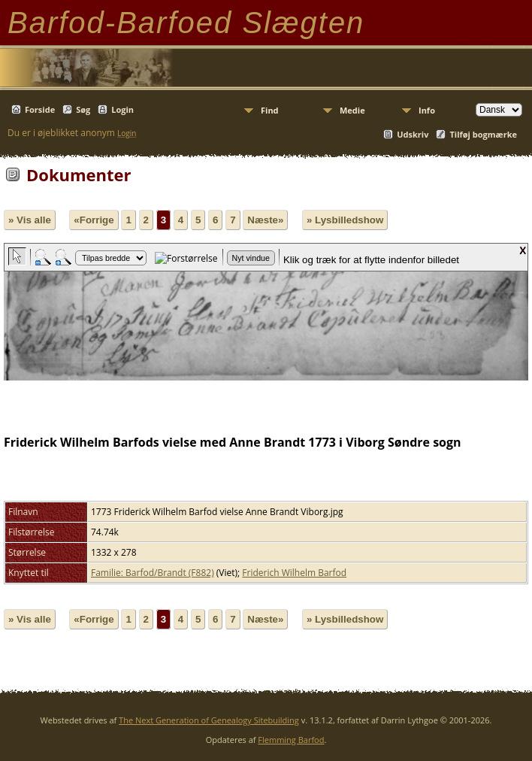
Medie (352, 110)
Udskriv (413, 134)
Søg (83, 109)
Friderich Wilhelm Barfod (294, 573)
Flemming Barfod (291, 740)
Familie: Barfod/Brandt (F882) (153, 573)
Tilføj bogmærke (483, 134)
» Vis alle (30, 220)
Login (122, 109)
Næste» (265, 220)
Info (427, 110)
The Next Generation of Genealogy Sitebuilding (209, 720)
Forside (40, 109)
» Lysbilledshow (345, 220)
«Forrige (94, 220)
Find (270, 110)
